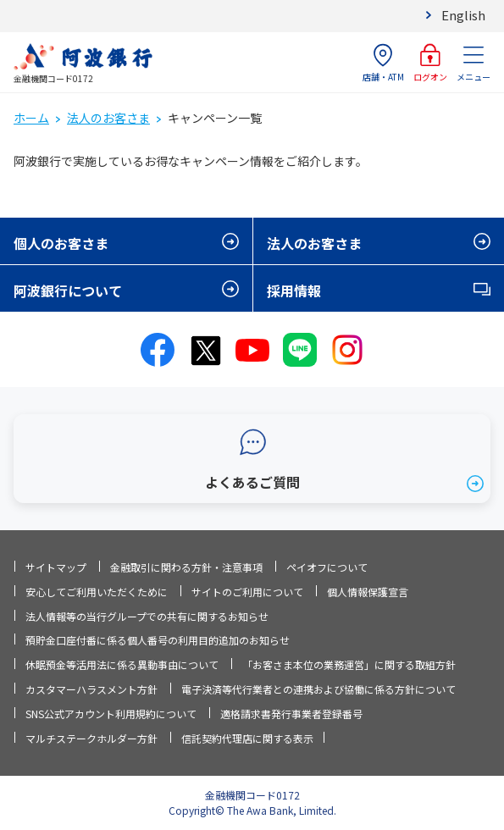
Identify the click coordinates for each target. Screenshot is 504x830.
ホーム (31, 118)
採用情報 (294, 290)
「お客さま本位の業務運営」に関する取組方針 (349, 664)
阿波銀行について (68, 290)
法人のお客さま (108, 118)
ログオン (430, 63)
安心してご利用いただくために (97, 592)
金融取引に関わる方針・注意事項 (186, 567)
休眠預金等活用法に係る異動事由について (122, 664)
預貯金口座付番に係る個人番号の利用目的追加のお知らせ (158, 640)
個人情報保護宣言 (368, 592)
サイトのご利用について (247, 592)
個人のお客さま (61, 243)
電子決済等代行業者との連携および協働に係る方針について (318, 689)
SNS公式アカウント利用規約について (111, 714)
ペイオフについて (327, 567)
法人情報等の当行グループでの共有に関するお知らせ (147, 616)
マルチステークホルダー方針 (91, 738)
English (463, 15)
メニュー (474, 63)
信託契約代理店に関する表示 (247, 738)
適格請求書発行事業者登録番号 (291, 714)
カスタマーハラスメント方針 (91, 689)
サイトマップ (56, 567)
